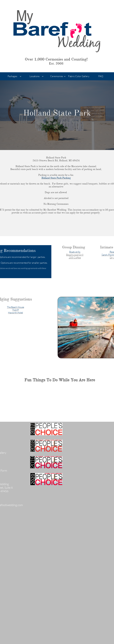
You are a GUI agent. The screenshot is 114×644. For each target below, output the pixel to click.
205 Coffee (75, 258)
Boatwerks (75, 252)
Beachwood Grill (75, 255)
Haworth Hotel (16, 313)
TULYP (16, 310)
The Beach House (16, 307)
